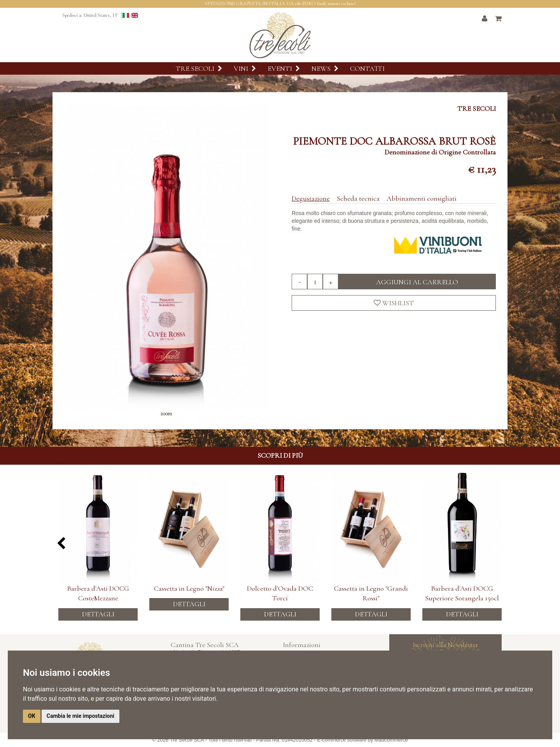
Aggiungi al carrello (417, 282)
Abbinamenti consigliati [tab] (422, 198)
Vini (245, 68)
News (325, 68)
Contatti (367, 68)
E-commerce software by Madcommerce (363, 740)
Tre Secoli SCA (187, 740)
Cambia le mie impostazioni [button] (80, 716)
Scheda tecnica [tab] (358, 198)
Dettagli (98, 611)
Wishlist (394, 303)
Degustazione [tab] (311, 198)
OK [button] (32, 716)
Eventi (284, 68)
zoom (166, 414)
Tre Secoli (199, 68)
